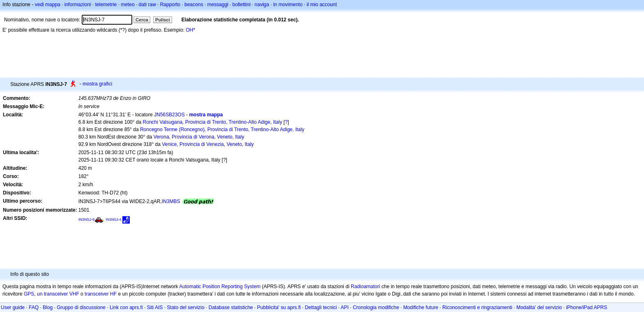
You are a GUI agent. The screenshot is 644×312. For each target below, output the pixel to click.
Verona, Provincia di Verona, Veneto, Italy (199, 137)
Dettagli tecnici (321, 307)
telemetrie (106, 5)
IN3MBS (171, 201)
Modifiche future (421, 307)
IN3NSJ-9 (86, 220)
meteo (128, 5)
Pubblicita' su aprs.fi (279, 307)
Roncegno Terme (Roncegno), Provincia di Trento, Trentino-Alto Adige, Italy (222, 129)
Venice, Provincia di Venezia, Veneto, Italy (208, 144)
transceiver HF (101, 294)
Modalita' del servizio (539, 307)
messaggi (217, 5)
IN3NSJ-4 (114, 220)
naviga (262, 5)
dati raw (147, 5)
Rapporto (170, 5)
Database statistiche (231, 307)
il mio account (322, 5)
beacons (194, 5)
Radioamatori (365, 287)
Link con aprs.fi (126, 307)
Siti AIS (155, 307)
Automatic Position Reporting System (220, 287)
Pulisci (162, 20)
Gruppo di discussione (81, 307)
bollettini (241, 5)
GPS (29, 294)
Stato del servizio (185, 307)
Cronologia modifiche (376, 307)
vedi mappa (48, 5)
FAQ (34, 307)
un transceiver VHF (58, 294)
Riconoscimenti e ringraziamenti (477, 307)
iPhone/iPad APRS (586, 307)
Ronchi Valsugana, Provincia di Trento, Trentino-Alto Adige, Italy (213, 122)
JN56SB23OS (169, 115)
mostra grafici (97, 84)
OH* (190, 30)
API (345, 307)
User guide (13, 307)
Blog (48, 307)
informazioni (78, 5)
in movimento (288, 5)
